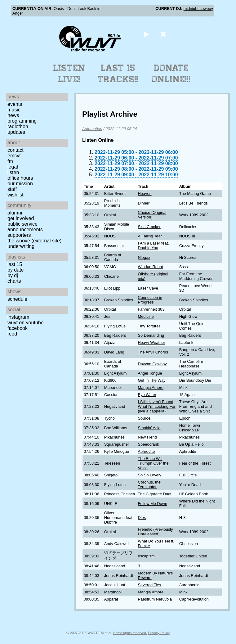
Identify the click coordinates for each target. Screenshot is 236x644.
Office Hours (20, 178)
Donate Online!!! (171, 74)
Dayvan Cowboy (152, 364)
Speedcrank (149, 444)
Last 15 (15, 264)
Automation (92, 129)
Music (14, 110)
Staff (12, 189)
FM (10, 161)
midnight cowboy (198, 9)
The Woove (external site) (34, 241)
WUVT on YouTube (26, 323)
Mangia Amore (151, 387)
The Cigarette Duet (155, 494)
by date (16, 270)
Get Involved (21, 218)
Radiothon (18, 126)
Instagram (18, 317)
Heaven (145, 194)
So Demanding (151, 335)
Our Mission (20, 184)
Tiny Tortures (149, 326)
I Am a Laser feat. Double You (154, 245)
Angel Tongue (150, 373)
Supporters (19, 235)
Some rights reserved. (130, 633)
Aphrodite (147, 451)
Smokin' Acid (149, 428)
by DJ (13, 275)
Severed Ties (150, 585)
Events (15, 104)
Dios (142, 518)
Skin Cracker (149, 227)
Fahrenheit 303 (151, 309)
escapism (146, 556)
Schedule (17, 299)
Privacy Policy (159, 633)
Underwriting (21, 246)
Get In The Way (152, 380)
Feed (12, 334)
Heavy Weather (152, 342)
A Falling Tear (150, 236)
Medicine (146, 316)
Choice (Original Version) (152, 215)
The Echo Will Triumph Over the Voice (153, 463)
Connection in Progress (150, 300)
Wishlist (16, 195)
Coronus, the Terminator (149, 484)
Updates (16, 132)
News (13, 115)
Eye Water (147, 395)
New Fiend (147, 437)
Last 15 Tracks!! (118, 74)
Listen (13, 172)
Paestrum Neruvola (155, 599)
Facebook (18, 328)
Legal (13, 167)
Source (144, 418)
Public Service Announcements (25, 227)
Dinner (144, 203)
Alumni (15, 213)
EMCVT (14, 156)
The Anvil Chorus (153, 352)
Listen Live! (69, 74)
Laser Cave (148, 288)
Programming (22, 121)
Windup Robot (151, 267)
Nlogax (144, 257)
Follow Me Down (153, 504)
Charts (14, 281)
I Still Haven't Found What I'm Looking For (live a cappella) (157, 406)
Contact (16, 150)
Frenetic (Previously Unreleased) (156, 532)
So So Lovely (150, 475)
